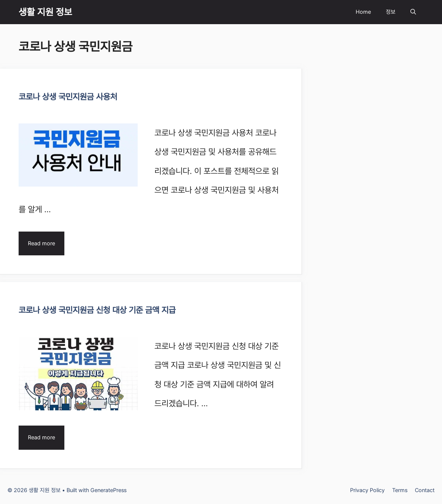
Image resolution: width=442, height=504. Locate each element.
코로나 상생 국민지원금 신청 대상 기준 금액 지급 (97, 310)
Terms (400, 490)
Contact (425, 490)
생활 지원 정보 (45, 12)
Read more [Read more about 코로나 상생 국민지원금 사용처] (41, 243)
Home (363, 12)
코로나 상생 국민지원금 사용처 (68, 97)
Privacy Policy (367, 490)
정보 (391, 12)
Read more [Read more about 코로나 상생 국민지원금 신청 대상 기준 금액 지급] (41, 437)
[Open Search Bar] (413, 12)
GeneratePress (108, 490)
